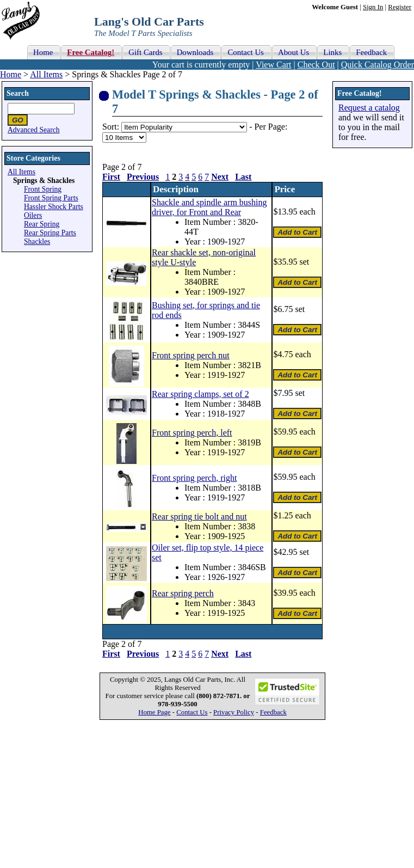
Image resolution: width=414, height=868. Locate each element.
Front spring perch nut (191, 355)
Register (400, 7)
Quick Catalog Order (378, 65)
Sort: (111, 127)
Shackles (37, 242)
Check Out (316, 65)
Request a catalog (369, 108)
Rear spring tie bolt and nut (199, 516)
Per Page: (271, 127)
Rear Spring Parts (50, 233)
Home (11, 74)
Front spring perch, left (192, 433)
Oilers (33, 215)
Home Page (154, 712)
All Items (46, 74)
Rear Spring (42, 224)
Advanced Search (34, 130)
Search (18, 93)
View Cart (273, 65)
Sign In (373, 7)
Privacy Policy (234, 712)
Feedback (273, 712)
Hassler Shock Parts (54, 207)
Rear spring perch (183, 593)
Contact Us (192, 712)
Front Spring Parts (51, 198)
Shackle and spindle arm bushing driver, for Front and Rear (209, 207)
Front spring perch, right (194, 478)
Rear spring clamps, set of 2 (200, 394)
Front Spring (43, 189)
